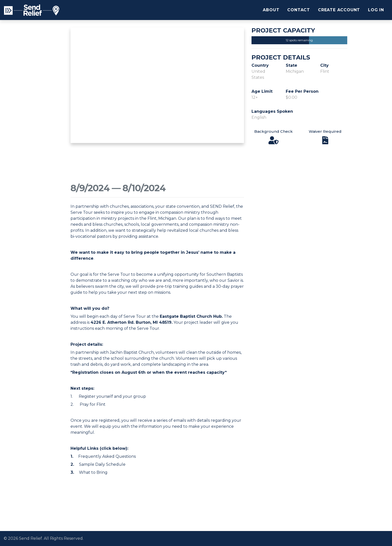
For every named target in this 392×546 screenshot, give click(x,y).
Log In (376, 10)
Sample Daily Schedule (102, 464)
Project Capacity (283, 30)
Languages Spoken (272, 111)
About (271, 10)
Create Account (339, 10)
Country (260, 65)
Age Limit (262, 91)
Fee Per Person (302, 91)
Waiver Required (325, 131)
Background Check (273, 131)
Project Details (281, 57)
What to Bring (93, 472)
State (291, 65)
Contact (299, 10)
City (324, 65)
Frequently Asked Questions (107, 456)
